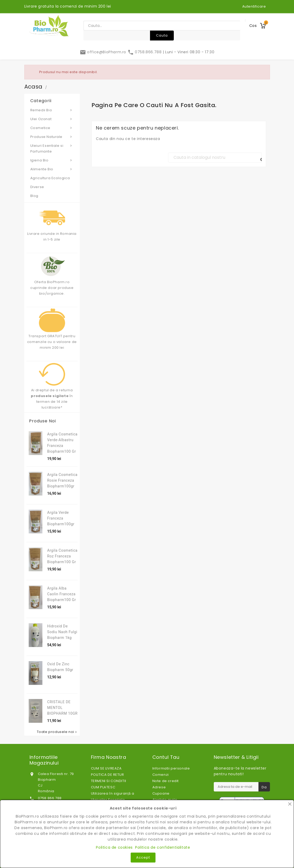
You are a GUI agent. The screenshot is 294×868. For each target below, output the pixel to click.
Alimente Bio (52, 169)
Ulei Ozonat (52, 119)
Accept (143, 857)
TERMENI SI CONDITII (109, 781)
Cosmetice (52, 128)
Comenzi (161, 775)
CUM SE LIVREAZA (106, 768)
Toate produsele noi (57, 732)
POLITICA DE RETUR (108, 775)
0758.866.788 (145, 52)
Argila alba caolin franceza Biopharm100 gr (62, 594)
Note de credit (166, 781)
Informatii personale (171, 768)
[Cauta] (215, 158)
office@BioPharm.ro (104, 52)
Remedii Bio (52, 110)
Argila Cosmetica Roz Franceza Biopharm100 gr (62, 556)
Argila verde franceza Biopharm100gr (61, 518)
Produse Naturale (52, 137)
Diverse (37, 187)
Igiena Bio (52, 160)
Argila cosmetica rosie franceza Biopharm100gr (62, 480)
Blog (34, 196)
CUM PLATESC (103, 787)
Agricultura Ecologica (50, 178)
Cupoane (161, 793)
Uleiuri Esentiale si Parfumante (52, 148)
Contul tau (166, 757)
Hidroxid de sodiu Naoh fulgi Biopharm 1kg (62, 632)
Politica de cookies (114, 847)
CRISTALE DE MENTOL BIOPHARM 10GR (62, 708)
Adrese (159, 787)
